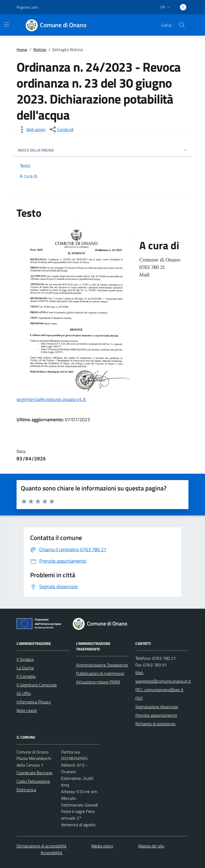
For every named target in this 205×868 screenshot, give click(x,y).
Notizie (40, 50)
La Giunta (25, 668)
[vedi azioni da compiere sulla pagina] (31, 129)
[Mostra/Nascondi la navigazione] (6, 24)
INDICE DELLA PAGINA (102, 150)
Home (22, 50)
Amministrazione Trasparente (102, 665)
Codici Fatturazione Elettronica (33, 785)
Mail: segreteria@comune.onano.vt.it (163, 677)
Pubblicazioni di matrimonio (100, 673)
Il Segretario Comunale (37, 685)
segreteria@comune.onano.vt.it (51, 399)
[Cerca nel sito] (182, 25)
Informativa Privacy (34, 702)
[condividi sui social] (61, 129)
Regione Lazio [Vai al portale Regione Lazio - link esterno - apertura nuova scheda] (27, 7)
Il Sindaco (25, 659)
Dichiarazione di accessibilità (41, 846)
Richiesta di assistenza (155, 724)
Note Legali (27, 710)
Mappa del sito (151, 846)
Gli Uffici (24, 693)
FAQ (139, 698)
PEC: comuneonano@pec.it (159, 690)
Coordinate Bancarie (34, 773)
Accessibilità (51, 853)
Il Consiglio (26, 676)
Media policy (102, 846)
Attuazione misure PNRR (98, 682)
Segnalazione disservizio (157, 707)
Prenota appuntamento (156, 715)
